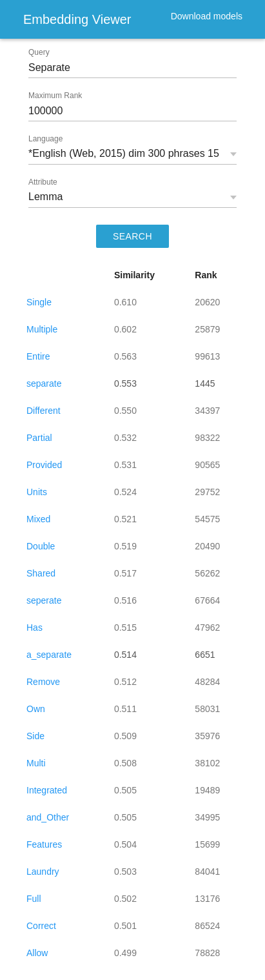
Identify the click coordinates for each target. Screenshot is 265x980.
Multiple (42, 329)
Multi (36, 763)
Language (45, 139)
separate (44, 383)
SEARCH (132, 236)
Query (39, 52)
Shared (41, 573)
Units (37, 492)
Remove (43, 682)
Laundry (43, 872)
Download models (207, 16)
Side (35, 736)
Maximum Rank (55, 96)
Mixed (38, 519)
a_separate (49, 655)
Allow (37, 953)
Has (34, 628)
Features (44, 844)
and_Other (48, 817)
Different (44, 411)
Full (34, 899)
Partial (39, 438)
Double (41, 546)
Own (36, 709)
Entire (38, 356)
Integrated (47, 790)
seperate (44, 600)
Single (39, 302)
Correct (41, 926)
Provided (44, 465)
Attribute (43, 182)
